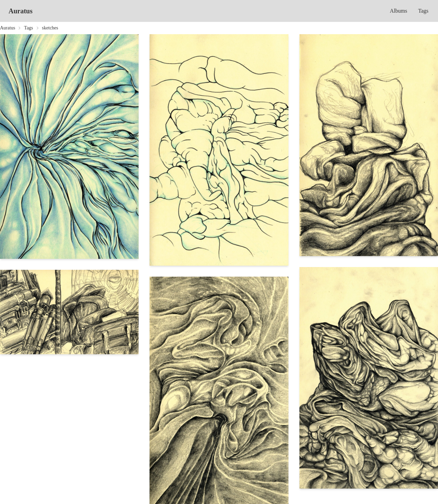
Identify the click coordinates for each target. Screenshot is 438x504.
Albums (398, 11)
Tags (423, 11)
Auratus (21, 11)
